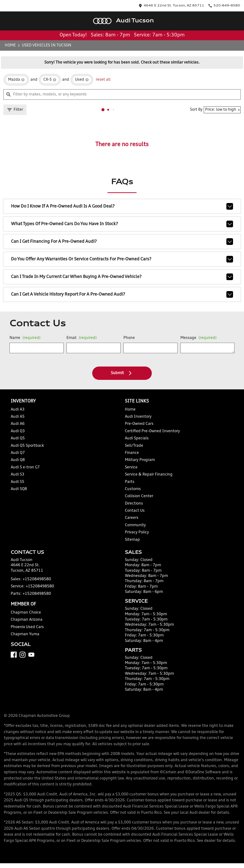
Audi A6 (19, 428)
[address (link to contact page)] (190, 4)
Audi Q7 (19, 457)
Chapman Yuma (25, 645)
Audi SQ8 (20, 493)
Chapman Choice (26, 623)
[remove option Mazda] (18, 72)
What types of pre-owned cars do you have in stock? (122, 223)
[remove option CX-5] (49, 72)
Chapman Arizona (26, 630)
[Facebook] (16, 671)
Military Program (138, 464)
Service (131, 472)
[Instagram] (24, 671)
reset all (98, 72)
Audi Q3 (19, 435)
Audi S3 (19, 479)
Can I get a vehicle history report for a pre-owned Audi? (122, 289)
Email (81, 340)
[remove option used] (79, 72)
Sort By (194, 103)
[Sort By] (220, 103)
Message (195, 338)
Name (25, 340)
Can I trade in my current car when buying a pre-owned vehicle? (122, 273)
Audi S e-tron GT (26, 472)
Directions (133, 508)
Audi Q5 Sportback (27, 450)
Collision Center (137, 500)
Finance (131, 457)
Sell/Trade (133, 450)
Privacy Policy (136, 537)
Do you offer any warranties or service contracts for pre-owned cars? (122, 256)
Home (12, 34)
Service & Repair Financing (146, 479)
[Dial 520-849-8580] (227, 4)
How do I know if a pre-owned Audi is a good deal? (122, 206)
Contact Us (133, 515)
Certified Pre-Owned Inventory (149, 435)
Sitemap (131, 544)
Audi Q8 (19, 464)
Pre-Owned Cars (137, 428)
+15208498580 (34, 590)
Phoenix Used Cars (27, 637)
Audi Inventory (137, 421)
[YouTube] (33, 671)
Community (134, 529)
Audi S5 (19, 486)
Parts (129, 486)
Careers (131, 522)
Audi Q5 (19, 443)
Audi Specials (135, 443)
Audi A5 (19, 421)
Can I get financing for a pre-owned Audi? (122, 239)
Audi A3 (19, 414)
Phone (128, 340)
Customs (132, 493)
